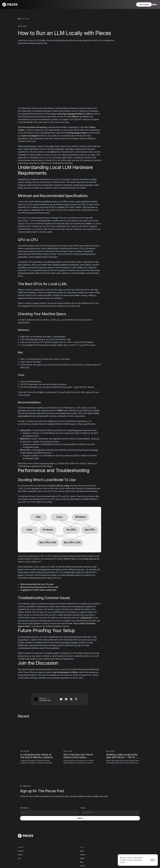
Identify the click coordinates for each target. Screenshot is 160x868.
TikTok (109, 841)
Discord (110, 830)
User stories (91, 841)
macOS (55, 833)
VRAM (59, 411)
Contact (73, 844)
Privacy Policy (127, 830)
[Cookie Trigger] (128, 841)
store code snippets (30, 136)
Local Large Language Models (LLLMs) (73, 114)
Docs (72, 848)
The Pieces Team (41, 701)
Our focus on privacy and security (32, 127)
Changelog (91, 830)
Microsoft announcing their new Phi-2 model (39, 587)
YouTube (110, 849)
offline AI (75, 117)
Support (90, 848)
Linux (55, 837)
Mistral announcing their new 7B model (37, 584)
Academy (90, 844)
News (89, 833)
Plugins (72, 837)
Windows (56, 830)
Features (73, 833)
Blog (72, 841)
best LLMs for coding (60, 486)
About (72, 830)
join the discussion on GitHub (66, 672)
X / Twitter (110, 834)
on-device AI (53, 152)
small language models (77, 133)
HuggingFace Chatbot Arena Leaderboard (38, 590)
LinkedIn (110, 845)
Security (125, 838)
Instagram (110, 837)
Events (89, 837)
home (19, 19)
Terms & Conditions (129, 834)
